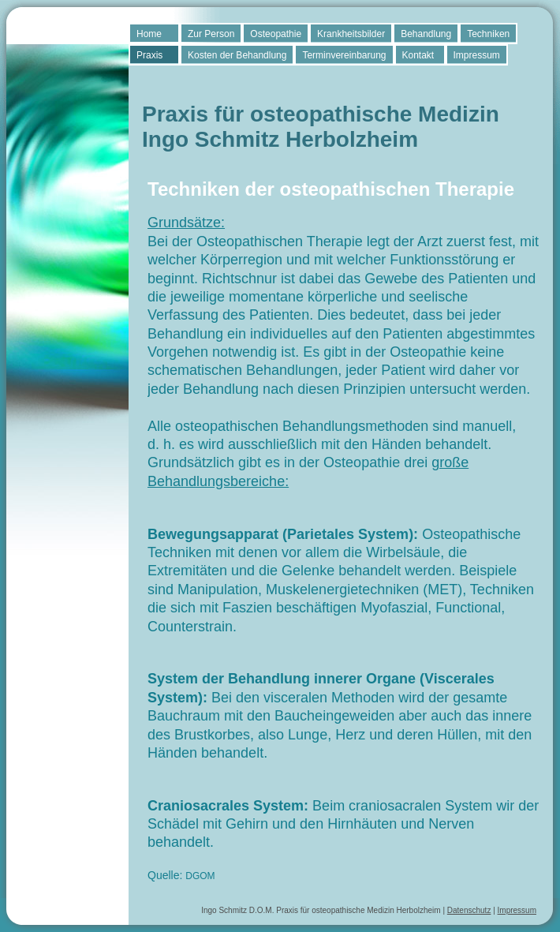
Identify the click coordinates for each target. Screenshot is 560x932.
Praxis (149, 55)
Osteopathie (276, 34)
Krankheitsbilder (351, 34)
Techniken (488, 34)
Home (149, 34)
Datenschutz (469, 910)
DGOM (200, 876)
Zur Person (211, 34)
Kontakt (418, 55)
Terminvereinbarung (344, 55)
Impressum (477, 55)
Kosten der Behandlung (237, 55)
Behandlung (426, 34)
